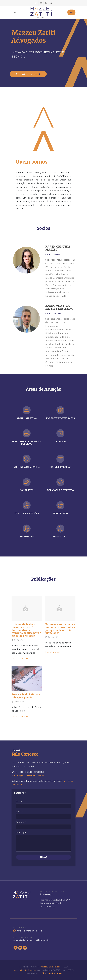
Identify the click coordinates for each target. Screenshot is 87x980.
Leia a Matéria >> (20, 659)
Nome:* (20, 801)
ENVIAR (44, 857)
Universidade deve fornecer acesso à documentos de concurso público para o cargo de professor (26, 630)
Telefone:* (21, 822)
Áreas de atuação (28, 74)
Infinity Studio (55, 973)
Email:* (19, 812)
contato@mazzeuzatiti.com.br (31, 940)
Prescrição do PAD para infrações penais (26, 696)
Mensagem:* (22, 833)
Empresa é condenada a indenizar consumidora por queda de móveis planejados (60, 629)
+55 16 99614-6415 (28, 931)
